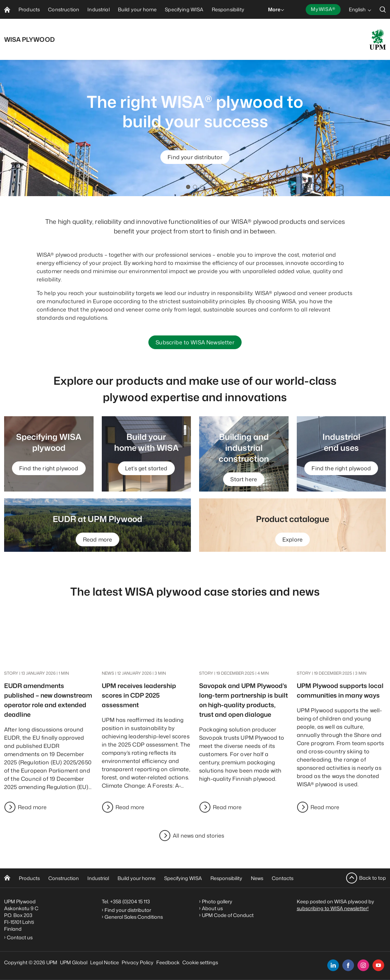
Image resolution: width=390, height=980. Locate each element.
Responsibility (226, 878)
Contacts (283, 878)
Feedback (168, 962)
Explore (292, 539)
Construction (64, 878)
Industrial (98, 878)
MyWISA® (323, 9)
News (257, 878)
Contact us (21, 937)
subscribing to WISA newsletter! (333, 908)
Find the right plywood (49, 468)
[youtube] (378, 965)
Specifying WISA (183, 878)
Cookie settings (200, 962)
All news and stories (198, 836)
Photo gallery (217, 901)
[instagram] (363, 965)
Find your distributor (195, 157)
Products (29, 878)
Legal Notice (105, 962)
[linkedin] (333, 965)
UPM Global (74, 962)
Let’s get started (146, 468)
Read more (97, 539)
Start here (244, 479)
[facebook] (348, 965)
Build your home (137, 878)
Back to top (373, 878)
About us (212, 908)
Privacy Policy (138, 962)
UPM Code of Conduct (228, 915)
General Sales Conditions (134, 917)
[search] (383, 9)
